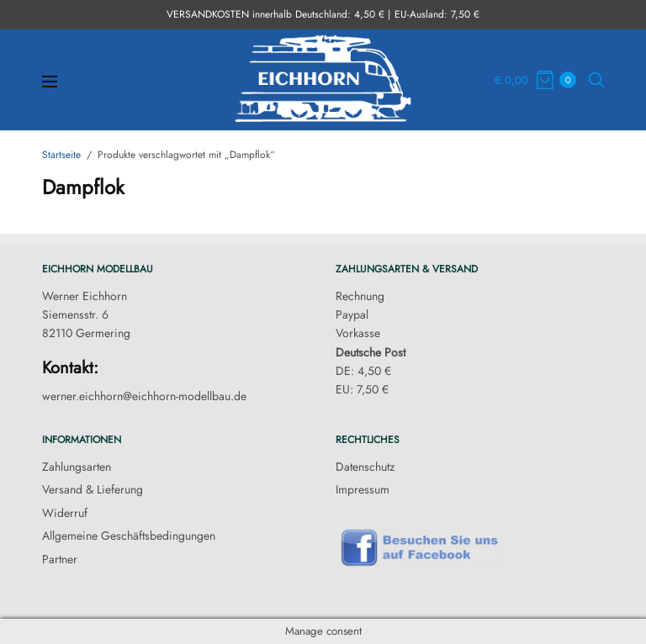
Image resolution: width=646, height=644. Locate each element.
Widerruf (65, 513)
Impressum (363, 489)
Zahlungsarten (77, 467)
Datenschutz (365, 467)
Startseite (61, 155)
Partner (60, 559)
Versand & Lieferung (93, 489)
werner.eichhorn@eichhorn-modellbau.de (144, 396)
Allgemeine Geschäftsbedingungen (129, 536)
